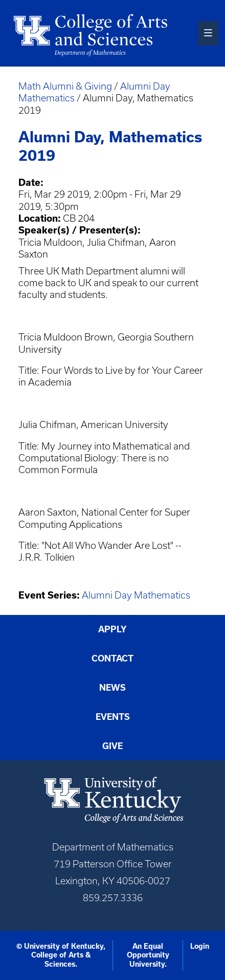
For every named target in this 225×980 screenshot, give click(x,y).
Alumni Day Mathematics (136, 595)
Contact (112, 658)
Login (200, 946)
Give (112, 746)
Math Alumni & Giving (65, 86)
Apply (112, 629)
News (112, 688)
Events (113, 717)
